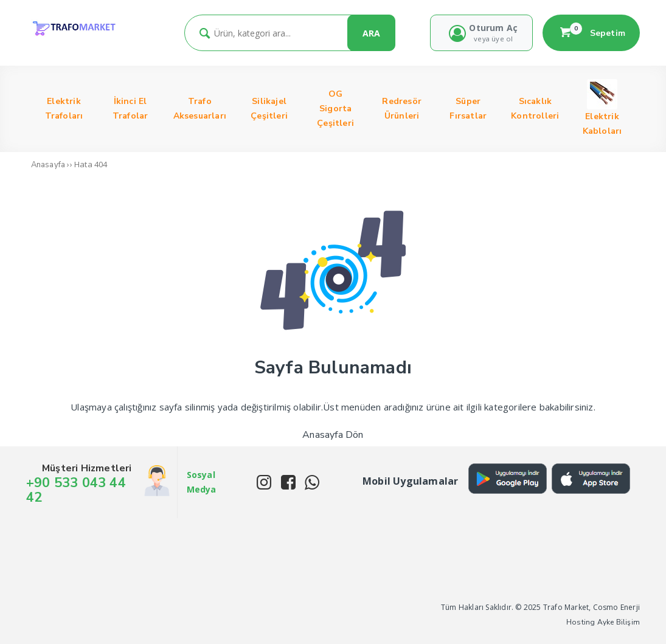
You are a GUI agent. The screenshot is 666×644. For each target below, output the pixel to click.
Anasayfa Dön (333, 435)
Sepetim (591, 33)
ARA (371, 33)
